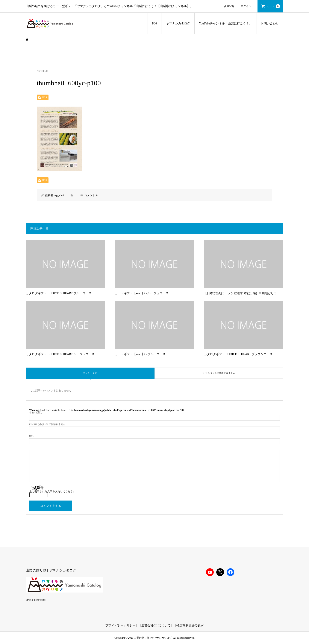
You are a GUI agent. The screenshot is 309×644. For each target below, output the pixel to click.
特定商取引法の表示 (190, 625)
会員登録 (229, 6)
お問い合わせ (270, 23)
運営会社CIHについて (156, 625)
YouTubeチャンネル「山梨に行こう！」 (225, 23)
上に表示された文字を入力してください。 (54, 492)
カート (273, 6)
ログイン (246, 6)
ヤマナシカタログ (178, 23)
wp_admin (60, 195)
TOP (154, 23)
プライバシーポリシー (121, 625)
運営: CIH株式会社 (36, 600)
